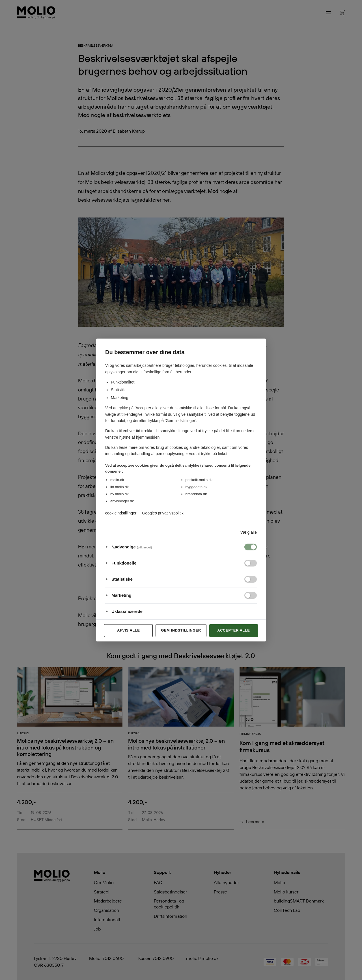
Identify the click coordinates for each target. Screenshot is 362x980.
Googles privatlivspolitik (163, 513)
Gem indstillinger (181, 630)
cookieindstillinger (121, 513)
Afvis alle (128, 630)
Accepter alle (233, 630)
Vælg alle (249, 532)
